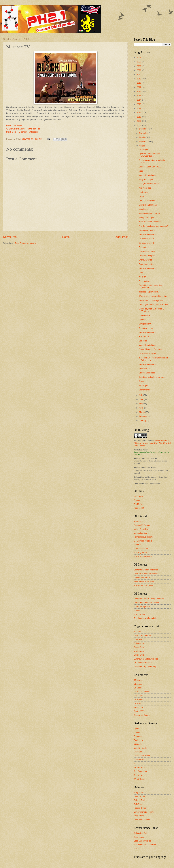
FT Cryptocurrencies (143, 663)
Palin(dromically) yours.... (150, 184)
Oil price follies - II (146, 239)
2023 (139, 62)
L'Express (138, 684)
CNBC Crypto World (143, 635)
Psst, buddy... (145, 281)
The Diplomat (140, 614)
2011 (139, 113)
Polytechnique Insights (144, 537)
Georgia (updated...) (147, 264)
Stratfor (137, 610)
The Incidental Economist (145, 845)
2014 (139, 100)
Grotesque (143, 149)
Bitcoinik (137, 632)
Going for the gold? (147, 218)
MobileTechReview (142, 756)
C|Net (136, 728)
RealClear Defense (142, 820)
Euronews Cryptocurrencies (146, 659)
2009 (139, 121)
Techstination (139, 767)
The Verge (138, 775)
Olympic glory (145, 324)
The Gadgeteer (140, 771)
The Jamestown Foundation (146, 618)
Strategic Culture (141, 549)
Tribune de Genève (142, 715)
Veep (141, 171)
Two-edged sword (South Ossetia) (154, 305)
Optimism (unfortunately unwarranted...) (149, 155)
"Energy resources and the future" (153, 296)
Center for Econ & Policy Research (149, 599)
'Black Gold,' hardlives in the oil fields (23, 129)
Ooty (141, 273)
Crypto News (139, 647)
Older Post (121, 237)
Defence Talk (139, 796)
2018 (139, 83)
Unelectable (144, 192)
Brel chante (144, 337)
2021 (139, 70)
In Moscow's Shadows (143, 585)
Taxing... (142, 196)
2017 (139, 87)
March (142, 412)
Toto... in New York (147, 201)
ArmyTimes (139, 792)
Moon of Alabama (141, 533)
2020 (139, 74)
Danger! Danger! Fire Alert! (150, 349)
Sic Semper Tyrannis (143, 541)
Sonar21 (137, 545)
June (142, 399)
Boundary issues (146, 328)
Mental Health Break (148, 175)
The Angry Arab (141, 552)
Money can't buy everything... (151, 300)
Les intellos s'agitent (148, 353)
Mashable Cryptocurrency (145, 667)
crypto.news (139, 651)
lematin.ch (138, 707)
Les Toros (143, 341)
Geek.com (138, 740)
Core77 (137, 732)
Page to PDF (139, 508)
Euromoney (139, 837)
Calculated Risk (141, 833)
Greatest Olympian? (147, 256)
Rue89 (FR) (139, 711)
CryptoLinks (139, 655)
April (141, 408)
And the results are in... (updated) (153, 226)
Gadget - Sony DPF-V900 (150, 167)
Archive (137, 500)
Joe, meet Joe (145, 188)
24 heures (138, 680)
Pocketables (139, 760)
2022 (139, 66)
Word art (142, 277)
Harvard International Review (146, 603)
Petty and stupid (146, 179)
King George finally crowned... (152, 377)
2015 (139, 96)
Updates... (143, 209)
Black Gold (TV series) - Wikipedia (22, 132)
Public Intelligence (142, 606)
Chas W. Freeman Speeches (146, 574)
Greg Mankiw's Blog (142, 841)
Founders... (144, 247)
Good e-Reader (141, 748)
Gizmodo (138, 744)
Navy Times (139, 816)
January (143, 421)
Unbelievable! (145, 315)
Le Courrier (139, 696)
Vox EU (137, 849)
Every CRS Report (142, 525)
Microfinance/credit (147, 373)
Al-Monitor (138, 521)
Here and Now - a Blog (144, 581)
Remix (141, 381)
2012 (139, 108)
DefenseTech (139, 800)
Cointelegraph (140, 643)
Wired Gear (139, 779)
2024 (139, 58)
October (143, 137)
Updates (142, 320)
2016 (139, 91)
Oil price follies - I (146, 243)
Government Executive (144, 812)
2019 (139, 79)
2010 (139, 117)
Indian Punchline (141, 529)
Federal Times (140, 808)
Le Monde (138, 699)
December (144, 129)
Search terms (145, 390)
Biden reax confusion (148, 230)
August (142, 146)
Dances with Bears (142, 578)
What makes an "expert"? (150, 222)
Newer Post (10, 237)
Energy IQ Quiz (145, 260)
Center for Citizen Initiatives (146, 570)
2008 (139, 125)
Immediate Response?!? (149, 213)
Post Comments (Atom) (25, 243)
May (141, 404)
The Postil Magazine (143, 556)
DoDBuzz (138, 804)
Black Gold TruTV (14, 126)
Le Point (137, 703)
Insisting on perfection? (149, 292)
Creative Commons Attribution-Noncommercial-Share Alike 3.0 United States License (152, 443)
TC (135, 763)
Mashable (138, 752)
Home (66, 237)
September (144, 142)
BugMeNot (138, 504)
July (141, 395)
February (143, 416)
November (144, 133)
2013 (139, 104)
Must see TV (144, 368)
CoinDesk (138, 639)
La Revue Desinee (142, 692)
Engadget (138, 736)
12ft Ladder (139, 496)
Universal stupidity (147, 251)
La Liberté (138, 688)
